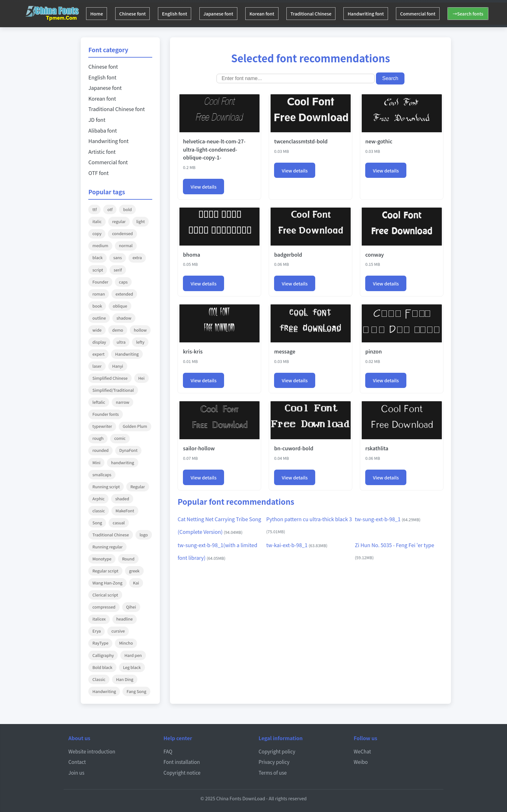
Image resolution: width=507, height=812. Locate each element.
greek (134, 571)
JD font (97, 120)
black (97, 257)
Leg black (132, 667)
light (141, 221)
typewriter (102, 426)
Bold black (102, 667)
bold (127, 209)
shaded (122, 499)
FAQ (168, 751)
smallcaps (102, 475)
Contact (77, 762)
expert (98, 354)
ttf (95, 209)
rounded (100, 450)
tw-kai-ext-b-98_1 (297, 545)
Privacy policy (274, 762)
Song (97, 523)
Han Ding (125, 679)
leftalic (99, 402)
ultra (121, 342)
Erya (97, 631)
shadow (124, 318)
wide (97, 330)
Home (98, 14)
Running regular (107, 547)
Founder (100, 282)
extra (137, 257)
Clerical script (105, 595)
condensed (122, 233)
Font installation (182, 762)
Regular (138, 487)
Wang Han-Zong (107, 583)
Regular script (105, 571)
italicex (99, 619)
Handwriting (127, 354)
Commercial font (434, 14)
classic (99, 511)
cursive (118, 631)
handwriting (123, 462)
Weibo (361, 762)
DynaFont (128, 450)
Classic (99, 679)
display (99, 342)
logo (144, 535)
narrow (123, 402)
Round (128, 559)
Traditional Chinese (323, 14)
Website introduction (92, 751)
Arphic (99, 499)
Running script (106, 487)
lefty (140, 342)
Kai (136, 583)
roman (99, 294)
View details (203, 187)
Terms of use (273, 772)
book (97, 306)
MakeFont (125, 511)
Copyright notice (182, 772)
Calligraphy (103, 655)
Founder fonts (106, 414)
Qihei (131, 607)
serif (118, 270)
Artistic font (102, 152)
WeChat (363, 751)
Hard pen (133, 655)
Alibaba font (103, 130)
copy (97, 233)
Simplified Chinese (110, 378)
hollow (140, 330)
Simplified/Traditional (113, 390)
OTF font (98, 173)
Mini (96, 462)
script (98, 270)
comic (120, 438)
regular (119, 221)
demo (118, 330)
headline (125, 619)
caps (123, 282)
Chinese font (136, 14)
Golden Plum (135, 426)
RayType (100, 643)
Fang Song (136, 691)
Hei (141, 378)
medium (100, 245)
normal (126, 245)
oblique (120, 306)
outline (99, 318)
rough (98, 438)
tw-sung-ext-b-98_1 (388, 519)
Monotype (102, 559)
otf (110, 209)
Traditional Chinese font (116, 109)
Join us (76, 772)
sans (118, 257)
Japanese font (226, 14)
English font (180, 14)
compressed (104, 607)
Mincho (126, 643)
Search (390, 78)
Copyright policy (277, 751)
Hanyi (118, 366)
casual (119, 523)
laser (97, 366)
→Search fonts (486, 14)
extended (124, 294)
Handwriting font (379, 14)
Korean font (271, 14)
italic (97, 221)
